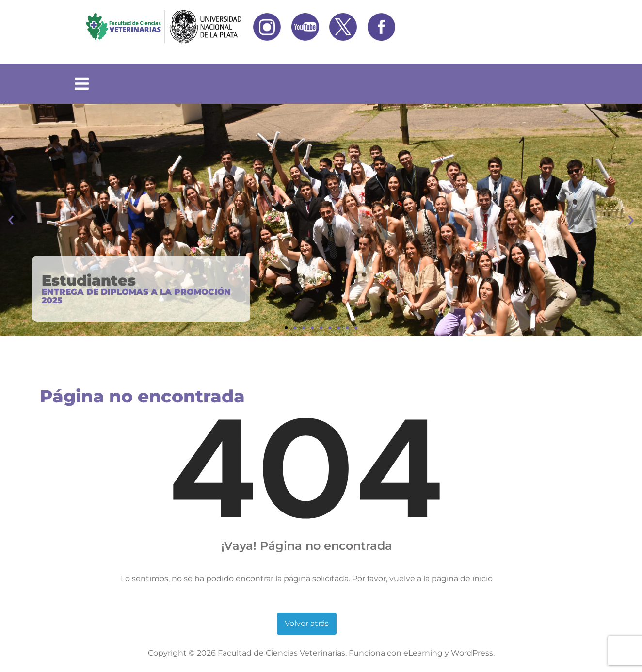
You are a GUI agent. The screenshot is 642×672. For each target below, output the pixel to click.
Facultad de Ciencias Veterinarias (281, 653)
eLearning (423, 653)
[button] (11, 220)
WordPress (472, 653)
